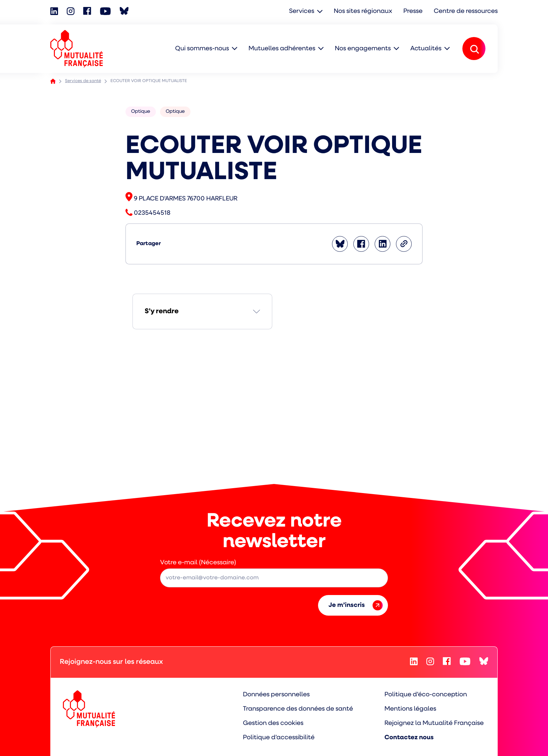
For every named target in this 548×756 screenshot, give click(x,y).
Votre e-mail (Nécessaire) (198, 563)
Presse (413, 11)
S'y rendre (162, 311)
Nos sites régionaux (363, 11)
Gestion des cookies (273, 723)
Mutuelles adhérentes (282, 49)
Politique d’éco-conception (426, 695)
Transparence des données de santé (298, 709)
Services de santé (83, 81)
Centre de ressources (466, 11)
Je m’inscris (356, 605)
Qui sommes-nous (202, 49)
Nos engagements (363, 49)
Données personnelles (276, 695)
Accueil (53, 81)
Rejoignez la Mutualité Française (434, 723)
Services (302, 11)
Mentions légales (410, 709)
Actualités (426, 49)
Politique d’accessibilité (279, 738)
